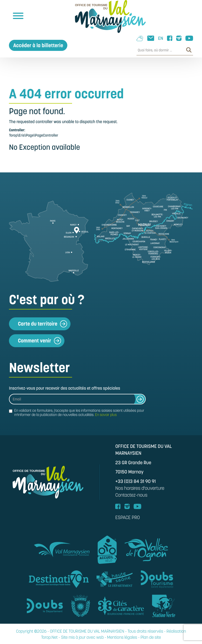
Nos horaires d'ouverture (140, 488)
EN (161, 38)
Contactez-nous (131, 495)
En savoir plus (106, 415)
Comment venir (39, 341)
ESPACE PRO (127, 518)
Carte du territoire (42, 324)
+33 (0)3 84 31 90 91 (135, 481)
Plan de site (151, 637)
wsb (100, 637)
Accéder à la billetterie (38, 45)
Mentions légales (122, 637)
